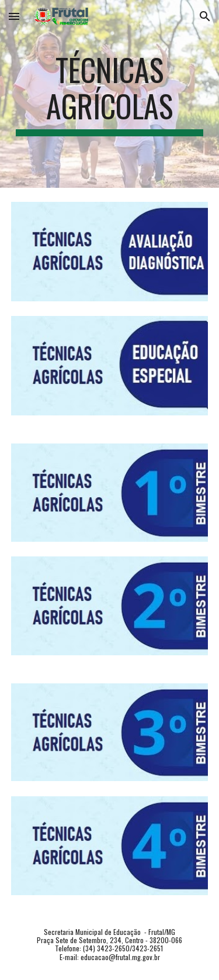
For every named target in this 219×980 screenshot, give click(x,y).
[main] (110, 94)
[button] (14, 16)
